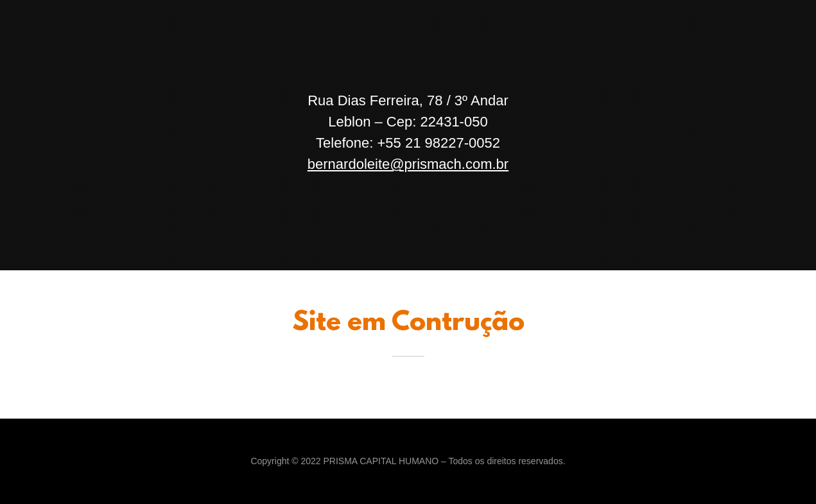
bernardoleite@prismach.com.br (408, 164)
